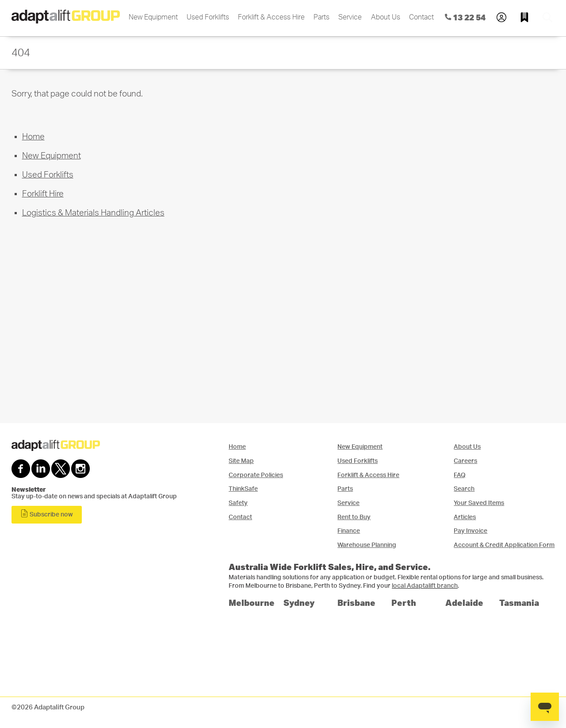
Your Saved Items (479, 503)
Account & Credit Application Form (504, 545)
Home (33, 137)
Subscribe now (47, 514)
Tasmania (519, 603)
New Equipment (153, 17)
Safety (238, 503)
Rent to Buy (354, 517)
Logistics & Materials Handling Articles (93, 213)
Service (350, 17)
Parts (321, 17)
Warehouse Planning (367, 545)
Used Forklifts (208, 17)
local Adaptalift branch (425, 586)
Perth (404, 603)
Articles (465, 517)
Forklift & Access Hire (271, 17)
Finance (349, 531)
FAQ (460, 475)
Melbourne (252, 603)
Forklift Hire (43, 194)
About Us (386, 17)
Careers (465, 461)
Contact (421, 17)
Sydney (299, 603)
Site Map (241, 461)
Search (464, 489)
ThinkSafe (243, 489)
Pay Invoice (470, 531)
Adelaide (464, 603)
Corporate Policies (256, 475)
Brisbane (356, 603)
